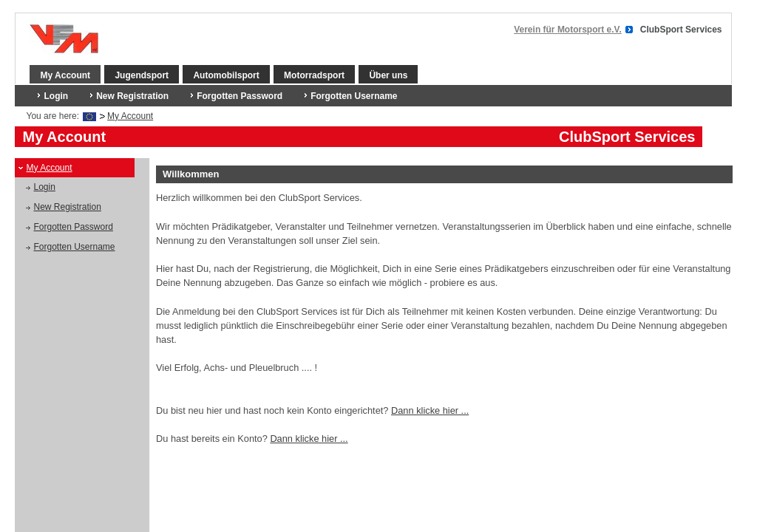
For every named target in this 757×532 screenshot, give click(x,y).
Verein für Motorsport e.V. (568, 30)
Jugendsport (142, 75)
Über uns (388, 75)
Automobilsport (226, 75)
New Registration (132, 96)
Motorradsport (314, 75)
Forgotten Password (240, 96)
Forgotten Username (354, 96)
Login (56, 96)
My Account (65, 75)
